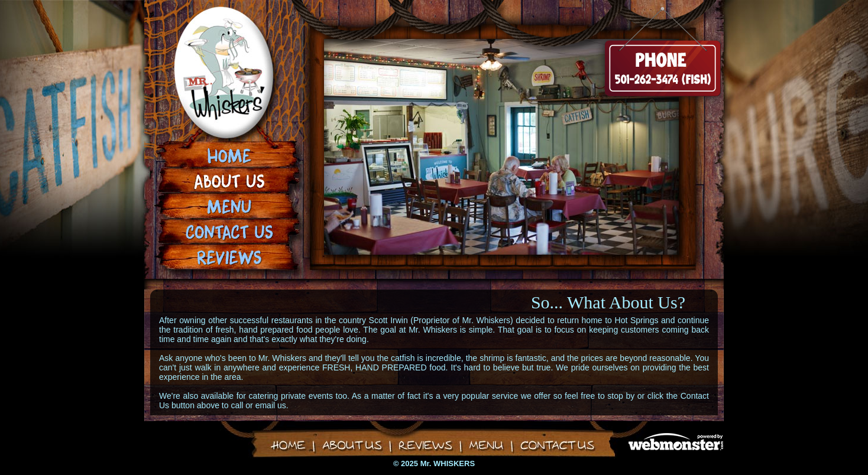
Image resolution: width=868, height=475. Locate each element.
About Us (229, 182)
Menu (229, 206)
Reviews (229, 254)
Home (229, 157)
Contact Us (229, 230)
